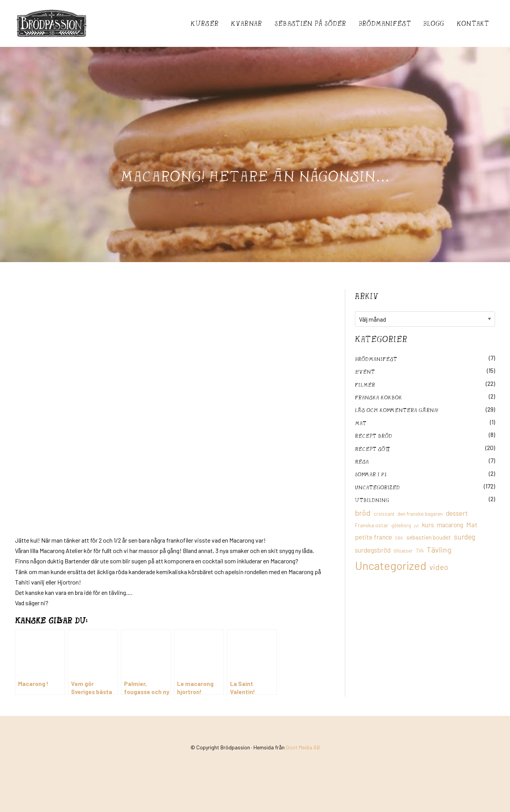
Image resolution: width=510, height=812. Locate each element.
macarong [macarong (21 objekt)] (450, 525)
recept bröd (373, 436)
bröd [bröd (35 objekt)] (363, 513)
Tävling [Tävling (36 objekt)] (439, 550)
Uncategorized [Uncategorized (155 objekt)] (391, 565)
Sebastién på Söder (310, 23)
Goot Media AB (303, 747)
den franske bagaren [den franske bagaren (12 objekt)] (420, 514)
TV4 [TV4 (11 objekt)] (420, 551)
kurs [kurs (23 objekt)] (428, 525)
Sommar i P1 (371, 474)
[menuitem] (204, 23)
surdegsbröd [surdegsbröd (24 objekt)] (373, 550)
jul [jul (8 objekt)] (416, 526)
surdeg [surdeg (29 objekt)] (464, 537)
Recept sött (373, 449)
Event (365, 371)
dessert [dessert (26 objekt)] (457, 513)
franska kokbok (378, 397)
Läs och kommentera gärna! (397, 410)
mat (361, 423)
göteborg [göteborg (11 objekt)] (401, 525)
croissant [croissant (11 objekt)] (384, 514)
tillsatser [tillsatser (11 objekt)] (403, 551)
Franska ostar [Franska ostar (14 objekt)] (372, 525)
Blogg (434, 23)
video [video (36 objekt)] (439, 567)
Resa (362, 461)
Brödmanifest (385, 23)
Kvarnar (246, 23)
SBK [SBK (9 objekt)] (399, 538)
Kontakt (473, 23)
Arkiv (367, 296)
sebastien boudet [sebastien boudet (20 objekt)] (429, 537)
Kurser (204, 23)
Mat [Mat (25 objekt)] (472, 525)
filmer (365, 384)
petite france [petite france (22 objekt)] (373, 537)
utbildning (372, 500)
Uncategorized (377, 487)
